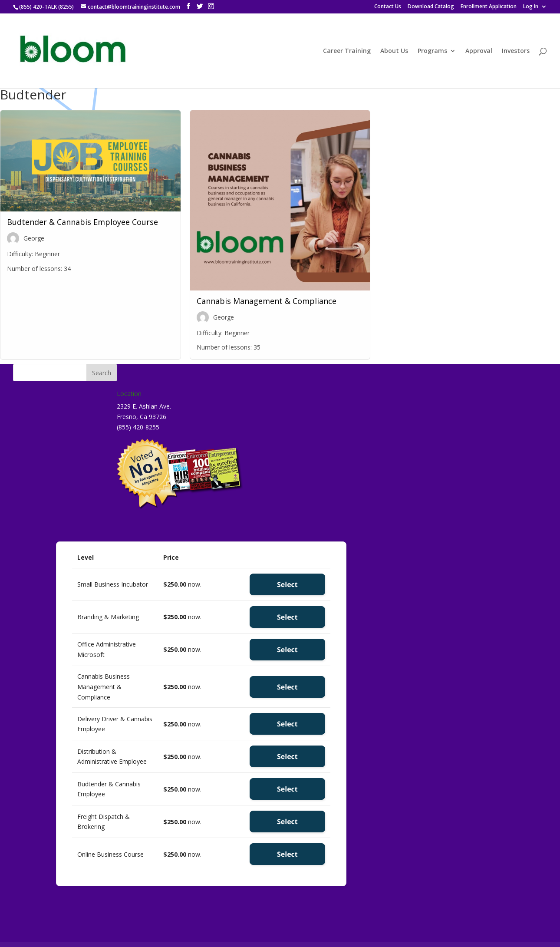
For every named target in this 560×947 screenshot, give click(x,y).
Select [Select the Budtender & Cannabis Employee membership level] (287, 789)
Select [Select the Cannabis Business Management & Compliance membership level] (287, 687)
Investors (516, 51)
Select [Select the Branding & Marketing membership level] (287, 617)
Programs (432, 51)
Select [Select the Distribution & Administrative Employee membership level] (287, 756)
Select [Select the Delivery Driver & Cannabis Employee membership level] (287, 724)
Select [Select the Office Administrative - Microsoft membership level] (287, 650)
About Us (394, 51)
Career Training (347, 51)
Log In (531, 7)
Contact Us (388, 7)
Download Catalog (431, 7)
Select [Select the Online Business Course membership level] (287, 854)
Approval (479, 51)
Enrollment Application (489, 7)
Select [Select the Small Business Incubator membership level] (287, 584)
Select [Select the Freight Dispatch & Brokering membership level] (287, 822)
